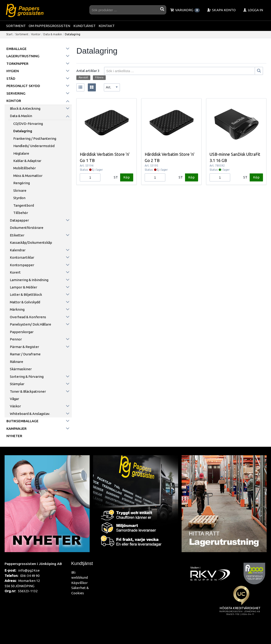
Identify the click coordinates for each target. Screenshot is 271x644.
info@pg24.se (29, 570)
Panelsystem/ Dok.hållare (30, 324)
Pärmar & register (24, 347)
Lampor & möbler (24, 287)
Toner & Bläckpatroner (28, 391)
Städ (11, 78)
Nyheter (14, 436)
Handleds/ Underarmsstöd (34, 146)
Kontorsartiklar (22, 257)
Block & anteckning (25, 108)
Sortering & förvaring (27, 377)
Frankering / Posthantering (35, 138)
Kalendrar (18, 250)
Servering (16, 93)
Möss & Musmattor (28, 176)
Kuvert (15, 272)
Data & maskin (53, 34)
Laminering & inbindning (29, 280)
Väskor (15, 406)
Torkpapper (17, 64)
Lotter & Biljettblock (26, 295)
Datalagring (23, 131)
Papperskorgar (22, 332)
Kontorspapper (22, 265)
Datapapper (19, 220)
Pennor (16, 339)
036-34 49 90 (30, 576)
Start (9, 34)
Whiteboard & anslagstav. (30, 414)
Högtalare (21, 153)
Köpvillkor (79, 583)
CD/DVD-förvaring (28, 124)
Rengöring (22, 183)
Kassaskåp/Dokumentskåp (31, 243)
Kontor (36, 34)
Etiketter (17, 235)
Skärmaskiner (21, 369)
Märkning (17, 309)
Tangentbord (24, 205)
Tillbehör (21, 213)
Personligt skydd (23, 86)
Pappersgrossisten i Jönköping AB (33, 564)
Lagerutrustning (23, 56)
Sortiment (16, 26)
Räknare (17, 362)
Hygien (13, 71)
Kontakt (107, 26)
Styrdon (19, 198)
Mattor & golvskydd (25, 302)
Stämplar (17, 384)
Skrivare (20, 190)
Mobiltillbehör (25, 168)
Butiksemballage (22, 421)
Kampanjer (17, 429)
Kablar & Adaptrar (27, 161)
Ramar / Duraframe (25, 354)
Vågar (14, 399)
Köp (127, 177)
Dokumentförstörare (27, 228)
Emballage (17, 49)
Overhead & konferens (28, 317)
